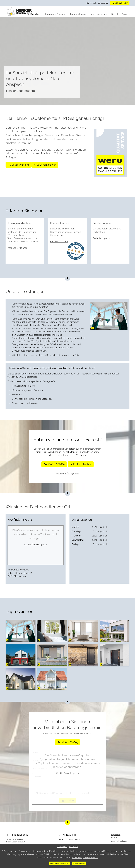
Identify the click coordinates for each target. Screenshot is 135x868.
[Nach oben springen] (67, 278)
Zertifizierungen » (102, 238)
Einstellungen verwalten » (85, 857)
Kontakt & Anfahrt (120, 14)
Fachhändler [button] (34, 14)
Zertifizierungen (99, 14)
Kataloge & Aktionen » (19, 248)
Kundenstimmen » (59, 241)
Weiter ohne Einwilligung (59, 863)
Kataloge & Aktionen (56, 14)
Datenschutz (116, 837)
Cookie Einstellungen (120, 841)
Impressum (116, 835)
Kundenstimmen (79, 14)
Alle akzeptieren (79, 863)
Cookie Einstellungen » (35, 544)
